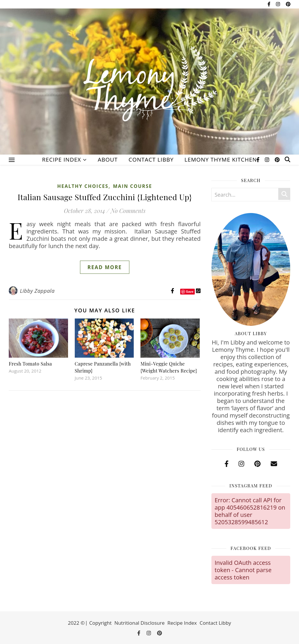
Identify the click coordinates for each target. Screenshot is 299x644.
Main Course (133, 186)
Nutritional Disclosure (140, 623)
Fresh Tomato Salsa (30, 364)
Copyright (100, 623)
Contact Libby (151, 160)
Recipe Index (61, 160)
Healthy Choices (83, 186)
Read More (105, 267)
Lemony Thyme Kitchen (221, 160)
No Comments (128, 211)
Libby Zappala (37, 291)
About (108, 160)
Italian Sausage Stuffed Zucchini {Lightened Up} (105, 197)
